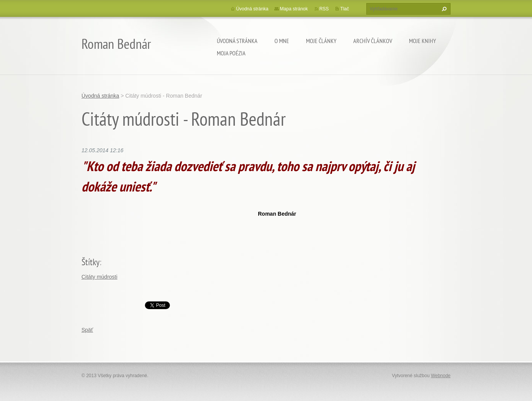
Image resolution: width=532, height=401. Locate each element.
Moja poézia (231, 53)
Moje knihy (422, 41)
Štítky (91, 262)
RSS (324, 9)
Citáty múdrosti (99, 277)
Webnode (441, 376)
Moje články (321, 41)
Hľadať (443, 9)
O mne (282, 41)
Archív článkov (373, 41)
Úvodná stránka (237, 41)
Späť (87, 330)
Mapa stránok (294, 9)
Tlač (345, 9)
